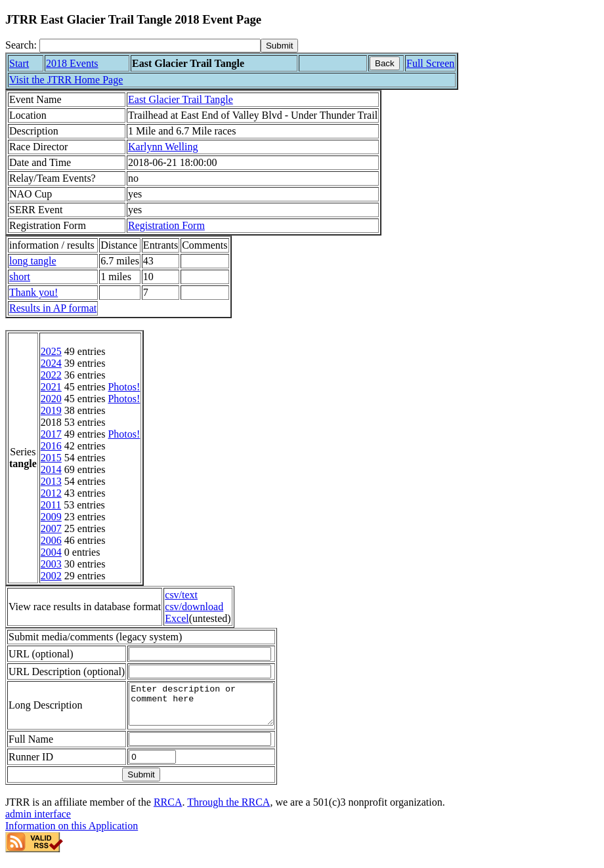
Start (19, 63)
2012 (51, 493)
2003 (51, 564)
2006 (51, 540)
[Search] (150, 46)
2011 (51, 505)
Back (385, 63)
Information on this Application (72, 834)
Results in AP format (53, 308)
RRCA (168, 810)
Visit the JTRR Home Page (66, 80)
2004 (51, 552)
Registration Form (166, 225)
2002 (51, 576)
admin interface (38, 822)
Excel (177, 618)
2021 (51, 387)
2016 (51, 446)
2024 (51, 363)
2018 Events (72, 63)
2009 (51, 517)
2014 (51, 469)
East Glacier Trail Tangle (181, 99)
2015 (51, 458)
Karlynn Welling (163, 147)
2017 (51, 434)
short (20, 277)
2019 (51, 410)
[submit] (279, 46)
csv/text (181, 595)
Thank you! (33, 292)
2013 (51, 481)
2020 (51, 399)
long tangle (33, 261)
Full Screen (430, 63)
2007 (51, 528)
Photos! (124, 387)
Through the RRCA (228, 810)
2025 (51, 351)
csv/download (194, 607)
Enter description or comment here (209, 708)
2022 (51, 375)
